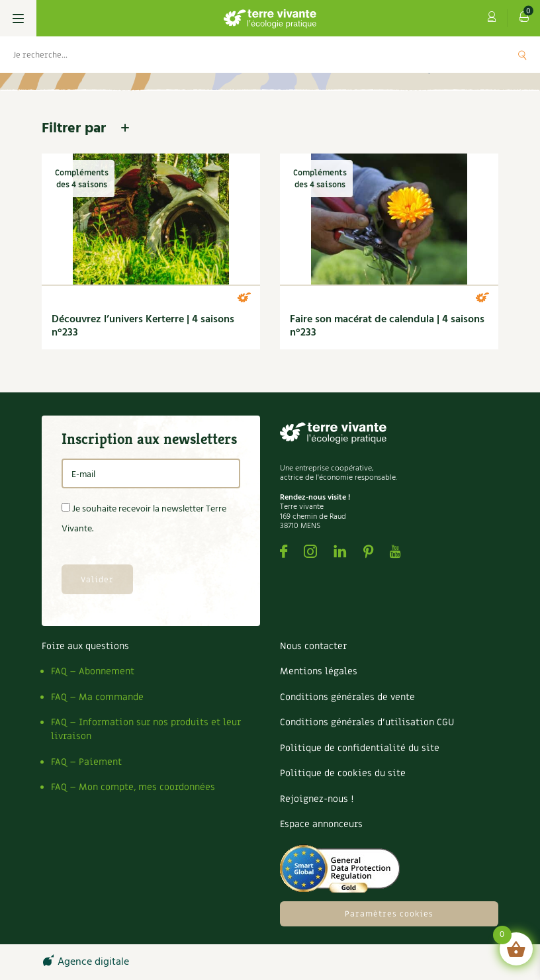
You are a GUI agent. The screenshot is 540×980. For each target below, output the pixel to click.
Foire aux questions (85, 646)
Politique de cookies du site (343, 773)
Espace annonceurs (321, 824)
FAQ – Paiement (86, 762)
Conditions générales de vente (347, 697)
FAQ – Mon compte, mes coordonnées (133, 787)
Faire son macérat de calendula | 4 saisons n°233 (387, 326)
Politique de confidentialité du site (360, 748)
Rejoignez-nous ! (317, 799)
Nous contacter (313, 646)
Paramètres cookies (389, 914)
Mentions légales (319, 671)
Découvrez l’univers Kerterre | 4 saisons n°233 (143, 326)
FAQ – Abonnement (93, 671)
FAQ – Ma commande (97, 697)
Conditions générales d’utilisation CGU (367, 722)
